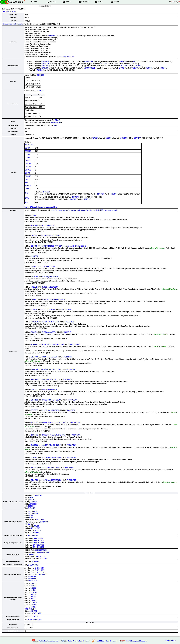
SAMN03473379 (38, 545)
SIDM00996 (44, 522)
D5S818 (28, 157)
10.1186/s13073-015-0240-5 (52, 400)
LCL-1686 (37, 532)
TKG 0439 (32, 508)
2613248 (34, 607)
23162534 (163, 68)
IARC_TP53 (28, 609)
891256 (33, 586)
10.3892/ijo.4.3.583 (48, 225)
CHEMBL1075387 (43, 552)
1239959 (34, 600)
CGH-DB (27, 524)
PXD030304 (34, 616)
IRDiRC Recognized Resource (137, 641)
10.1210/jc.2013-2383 (50, 379)
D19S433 (28, 176)
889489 (33, 584)
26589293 (40, 75)
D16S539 (28, 170)
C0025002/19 (37, 495)
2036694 (34, 603)
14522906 (135, 68)
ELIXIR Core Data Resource (107, 641)
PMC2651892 (69, 322)
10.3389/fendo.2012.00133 (51, 369)
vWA (27, 202)
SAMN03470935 (38, 541)
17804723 (34, 299)
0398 (31, 498)
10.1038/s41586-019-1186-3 (51, 445)
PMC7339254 (70, 468)
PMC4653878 (72, 400)
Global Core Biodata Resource (79, 641)
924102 (37, 526)
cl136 (31, 517)
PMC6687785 (72, 457)
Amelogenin (29, 145)
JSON (13, 11)
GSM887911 (32, 578)
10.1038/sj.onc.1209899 (50, 277)
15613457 (34, 266)
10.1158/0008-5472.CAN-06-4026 (53, 299)
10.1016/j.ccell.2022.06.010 (51, 480)
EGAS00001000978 (35, 619)
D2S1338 (28, 151)
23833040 (122, 62)
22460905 (35, 357)
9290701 (34, 246)
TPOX (27, 198)
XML (8, 11)
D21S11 (27, 179)
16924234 (34, 277)
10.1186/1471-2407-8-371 (50, 322)
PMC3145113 (67, 332)
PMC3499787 (71, 369)
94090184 (34, 502)
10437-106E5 (42, 574)
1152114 (33, 596)
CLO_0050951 (33, 513)
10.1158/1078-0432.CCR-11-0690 (53, 344)
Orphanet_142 (56, 122)
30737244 (136, 62)
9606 (56, 125)
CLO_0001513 (33, 511)
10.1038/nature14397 (49, 390)
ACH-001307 (35, 528)
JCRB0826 (33, 504)
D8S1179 (28, 163)
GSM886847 (32, 576)
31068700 (34, 445)
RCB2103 (31, 506)
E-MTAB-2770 (40, 570)
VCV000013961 (89, 62)
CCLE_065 (33, 611)
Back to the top (171, 640)
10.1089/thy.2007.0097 (50, 287)
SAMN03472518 (38, 543)
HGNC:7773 (45, 64)
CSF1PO (28, 148)
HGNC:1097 (45, 62)
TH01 (27, 193)
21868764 (109, 138)
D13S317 (28, 167)
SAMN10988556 (38, 547)
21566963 (52, 35)
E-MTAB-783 (39, 568)
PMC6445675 (76, 435)
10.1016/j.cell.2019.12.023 (50, 468)
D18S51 (27, 173)
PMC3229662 (75, 344)
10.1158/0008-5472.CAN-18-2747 (53, 435)
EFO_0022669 (33, 565)
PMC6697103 (71, 445)
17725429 (34, 287)
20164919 (34, 332)
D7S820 (28, 160)
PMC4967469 (70, 410)
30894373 (41, 91)
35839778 (34, 480)
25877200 (123, 138)
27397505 (34, 410)
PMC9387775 (71, 480)
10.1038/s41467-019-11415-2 (51, 457)
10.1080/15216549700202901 (51, 236)
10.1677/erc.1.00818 (48, 266)
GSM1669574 (33, 581)
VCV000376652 (89, 68)
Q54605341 (35, 562)
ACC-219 (32, 500)
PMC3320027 (67, 357)
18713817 (95, 138)
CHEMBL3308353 (41, 550)
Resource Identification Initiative (13, 24)
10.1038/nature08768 (49, 332)
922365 (33, 588)
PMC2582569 (66, 309)
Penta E (28, 189)
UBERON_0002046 (67, 56)
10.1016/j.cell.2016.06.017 (51, 410)
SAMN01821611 (38, 539)
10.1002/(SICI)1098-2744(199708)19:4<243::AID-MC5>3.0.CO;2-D (63, 246)
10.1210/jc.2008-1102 (48, 309)
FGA (26, 182)
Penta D (28, 185)
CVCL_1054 (40, 520)
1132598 (33, 594)
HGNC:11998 (45, 68)
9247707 (34, 236)
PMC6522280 (75, 422)
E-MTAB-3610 (40, 572)
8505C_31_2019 (40, 556)
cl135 (31, 515)
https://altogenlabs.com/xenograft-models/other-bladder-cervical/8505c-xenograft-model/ (84, 210)
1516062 (121, 68)
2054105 (34, 605)
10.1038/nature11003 (49, 357)
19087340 (34, 322)
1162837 (33, 598)
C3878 (57, 120)
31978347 (34, 468)
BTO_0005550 (33, 535)
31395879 (34, 457)
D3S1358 (28, 154)
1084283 (34, 592)
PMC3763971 (67, 379)
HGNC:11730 (45, 66)
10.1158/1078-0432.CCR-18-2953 (53, 422)
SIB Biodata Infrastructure (48, 641)
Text (4, 11)
